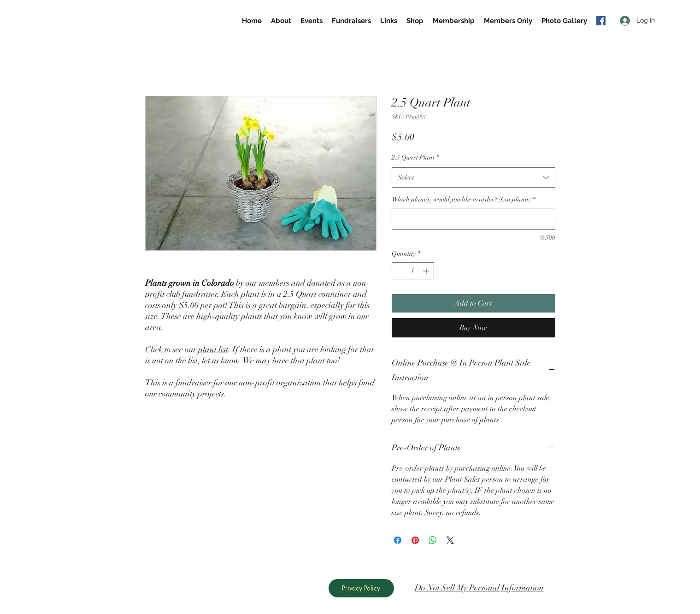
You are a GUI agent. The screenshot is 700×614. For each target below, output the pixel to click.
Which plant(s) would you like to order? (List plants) (464, 199)
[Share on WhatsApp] (433, 540)
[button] (508, 21)
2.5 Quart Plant (415, 157)
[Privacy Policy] (361, 588)
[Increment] (427, 271)
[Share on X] (450, 540)
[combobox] (474, 177)
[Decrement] (399, 271)
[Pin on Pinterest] (415, 540)
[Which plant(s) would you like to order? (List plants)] (474, 219)
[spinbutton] (413, 271)
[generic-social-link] (601, 21)
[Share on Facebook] (398, 540)
